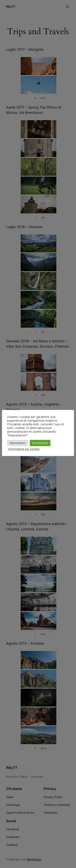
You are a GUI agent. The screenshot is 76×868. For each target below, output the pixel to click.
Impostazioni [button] (17, 443)
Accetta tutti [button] (40, 443)
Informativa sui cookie (24, 449)
